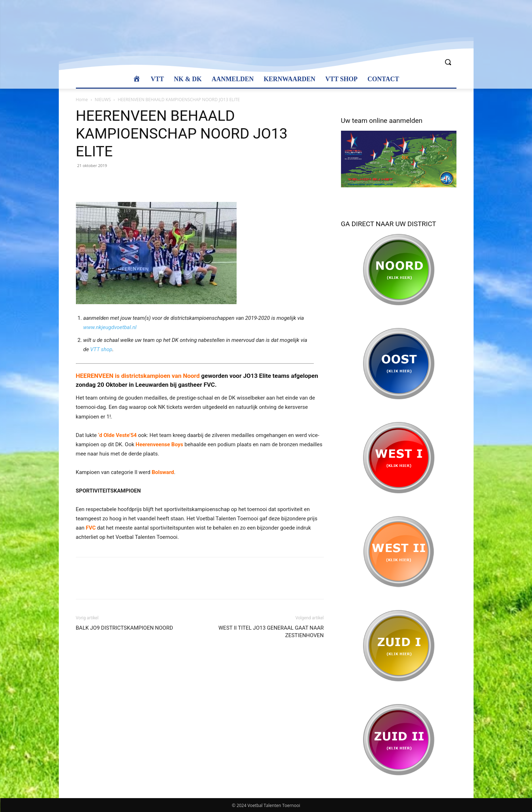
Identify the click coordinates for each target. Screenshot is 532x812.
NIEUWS (103, 100)
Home (82, 100)
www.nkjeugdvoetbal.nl (110, 327)
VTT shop (101, 349)
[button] (448, 62)
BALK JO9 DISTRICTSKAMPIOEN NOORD (125, 628)
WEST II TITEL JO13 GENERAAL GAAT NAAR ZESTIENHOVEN (271, 632)
